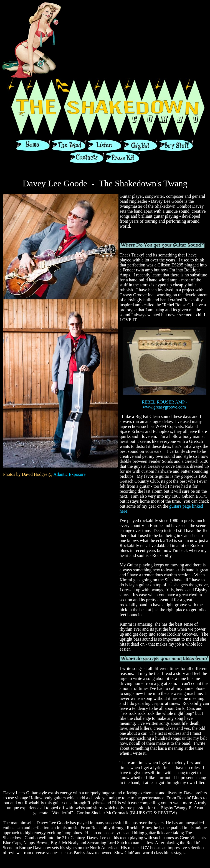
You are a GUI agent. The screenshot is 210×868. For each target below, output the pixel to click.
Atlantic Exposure (69, 474)
